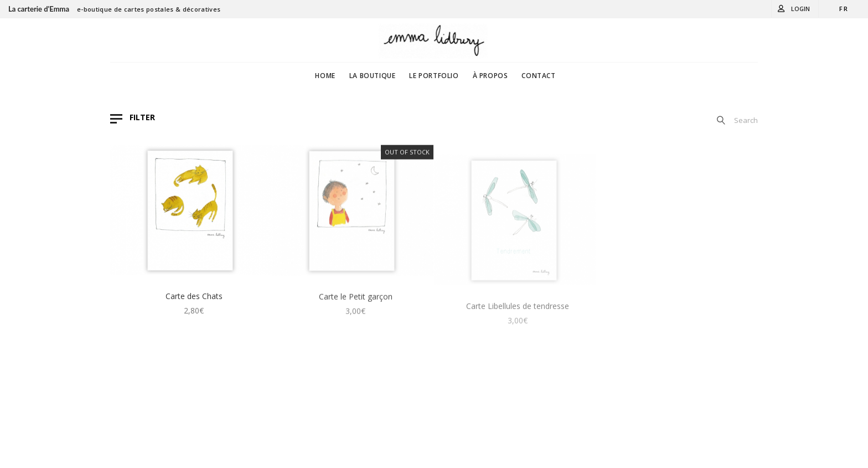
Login (800, 9)
